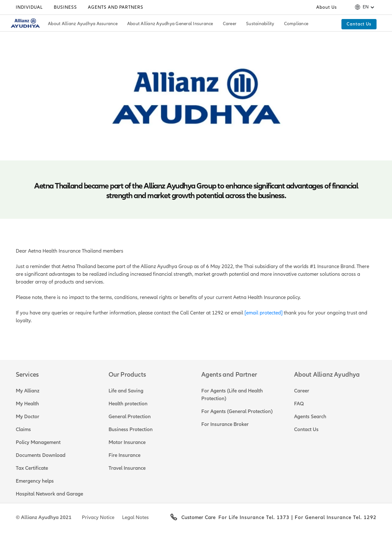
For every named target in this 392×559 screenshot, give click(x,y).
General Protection (130, 417)
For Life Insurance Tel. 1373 (254, 517)
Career (302, 391)
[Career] (230, 24)
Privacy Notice (98, 517)
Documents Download (41, 455)
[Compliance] (296, 24)
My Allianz (28, 391)
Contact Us (306, 429)
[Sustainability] (260, 24)
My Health (27, 404)
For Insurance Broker (225, 424)
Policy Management (38, 442)
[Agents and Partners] (116, 7)
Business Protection (131, 429)
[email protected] (263, 313)
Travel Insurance (127, 468)
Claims (23, 429)
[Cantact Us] (359, 24)
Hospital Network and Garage (49, 494)
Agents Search (310, 417)
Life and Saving (126, 391)
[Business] (65, 7)
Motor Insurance (127, 442)
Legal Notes (135, 517)
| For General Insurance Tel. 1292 (333, 517)
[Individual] (29, 7)
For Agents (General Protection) (237, 411)
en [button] (366, 7)
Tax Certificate (32, 468)
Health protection (128, 404)
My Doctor (28, 417)
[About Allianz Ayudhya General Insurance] (170, 24)
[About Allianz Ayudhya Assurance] (83, 24)
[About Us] (327, 7)
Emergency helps (35, 481)
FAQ (299, 404)
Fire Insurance (124, 455)
